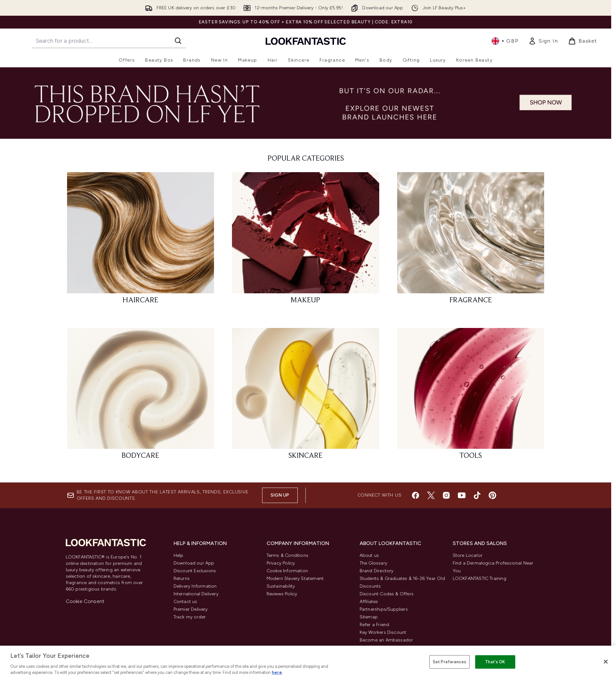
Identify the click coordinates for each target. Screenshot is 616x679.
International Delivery (196, 594)
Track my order (190, 617)
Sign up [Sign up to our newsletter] (280, 495)
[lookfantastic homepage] (306, 41)
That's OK (495, 662)
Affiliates (369, 602)
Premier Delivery (191, 609)
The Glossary (373, 563)
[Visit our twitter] (431, 495)
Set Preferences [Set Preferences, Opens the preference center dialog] (449, 662)
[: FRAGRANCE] (471, 241)
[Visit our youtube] (462, 495)
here (277, 672)
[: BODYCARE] (141, 397)
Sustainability (281, 586)
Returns (182, 578)
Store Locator (468, 555)
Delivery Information (195, 586)
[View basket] (583, 41)
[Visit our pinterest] (492, 495)
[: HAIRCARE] (141, 241)
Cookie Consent (85, 601)
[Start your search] (109, 41)
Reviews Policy (282, 594)
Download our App (194, 563)
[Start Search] (178, 41)
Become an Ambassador (386, 640)
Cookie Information (287, 571)
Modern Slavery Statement (295, 578)
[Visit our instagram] (446, 495)
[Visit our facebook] (415, 495)
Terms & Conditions (288, 555)
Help (179, 555)
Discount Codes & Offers (387, 594)
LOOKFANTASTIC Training (479, 578)
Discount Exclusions (195, 571)
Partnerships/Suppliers (384, 609)
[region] (308, 662)
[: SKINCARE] (306, 397)
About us (369, 555)
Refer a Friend (375, 625)
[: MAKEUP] (306, 241)
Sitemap (369, 617)
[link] (543, 41)
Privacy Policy (281, 563)
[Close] (606, 662)
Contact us (185, 602)
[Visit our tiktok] (477, 495)
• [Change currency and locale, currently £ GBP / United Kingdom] (505, 41)
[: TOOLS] (471, 397)
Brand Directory (377, 571)
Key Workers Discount (383, 632)
